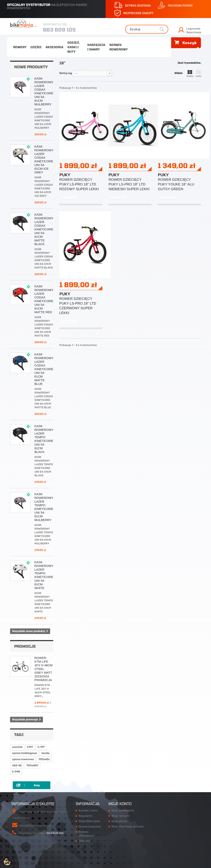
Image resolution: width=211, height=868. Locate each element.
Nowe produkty (31, 67)
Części (36, 47)
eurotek (17, 747)
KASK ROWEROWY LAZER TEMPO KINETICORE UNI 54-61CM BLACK (44, 439)
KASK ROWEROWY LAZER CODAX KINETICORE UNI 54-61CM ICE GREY (44, 159)
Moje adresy (119, 821)
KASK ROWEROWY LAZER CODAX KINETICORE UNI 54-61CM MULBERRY (44, 91)
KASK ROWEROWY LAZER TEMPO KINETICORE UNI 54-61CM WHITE (44, 575)
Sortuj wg (66, 73)
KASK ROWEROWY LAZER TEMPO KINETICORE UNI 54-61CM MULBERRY (44, 507)
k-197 (41, 747)
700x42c (44, 759)
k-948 (16, 772)
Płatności (85, 841)
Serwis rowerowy (118, 47)
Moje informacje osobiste (128, 826)
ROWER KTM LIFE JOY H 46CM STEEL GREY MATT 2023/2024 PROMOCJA (44, 669)
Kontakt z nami (88, 810)
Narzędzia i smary (96, 47)
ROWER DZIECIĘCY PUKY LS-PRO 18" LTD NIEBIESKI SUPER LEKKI (129, 184)
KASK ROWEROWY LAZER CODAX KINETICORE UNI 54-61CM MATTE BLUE (44, 369)
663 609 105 (59, 30)
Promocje (25, 646)
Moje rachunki (120, 816)
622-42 (17, 765)
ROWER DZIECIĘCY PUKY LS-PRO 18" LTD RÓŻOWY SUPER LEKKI (79, 184)
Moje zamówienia (123, 810)
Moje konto (120, 804)
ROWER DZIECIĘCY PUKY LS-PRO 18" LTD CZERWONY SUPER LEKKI (78, 306)
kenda (45, 753)
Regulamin (86, 816)
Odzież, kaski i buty (74, 47)
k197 (30, 747)
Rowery (20, 47)
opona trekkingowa (24, 753)
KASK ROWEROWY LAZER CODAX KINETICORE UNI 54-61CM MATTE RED (44, 299)
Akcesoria (54, 47)
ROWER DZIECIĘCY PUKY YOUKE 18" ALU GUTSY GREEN (176, 184)
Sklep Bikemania (89, 821)
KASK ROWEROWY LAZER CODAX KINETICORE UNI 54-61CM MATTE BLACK (44, 229)
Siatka (190, 74)
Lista (198, 74)
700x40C (32, 765)
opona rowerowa (23, 759)
